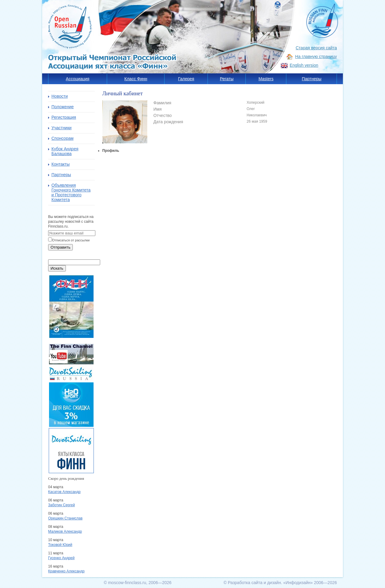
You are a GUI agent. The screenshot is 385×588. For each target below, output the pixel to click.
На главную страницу (316, 57)
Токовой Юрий (60, 545)
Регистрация (64, 117)
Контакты (60, 164)
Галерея (186, 79)
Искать (57, 268)
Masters (266, 79)
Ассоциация (78, 79)
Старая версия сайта (316, 48)
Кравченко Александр (66, 571)
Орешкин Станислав (65, 518)
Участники (62, 128)
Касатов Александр (64, 492)
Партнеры (311, 79)
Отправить (60, 247)
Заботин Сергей (62, 505)
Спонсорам (62, 138)
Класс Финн (136, 79)
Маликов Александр (65, 531)
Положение (63, 107)
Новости (60, 96)
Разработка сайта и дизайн (254, 583)
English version (304, 65)
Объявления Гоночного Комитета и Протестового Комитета (71, 192)
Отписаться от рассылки (71, 240)
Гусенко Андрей (61, 558)
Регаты (227, 79)
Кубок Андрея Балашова (65, 151)
